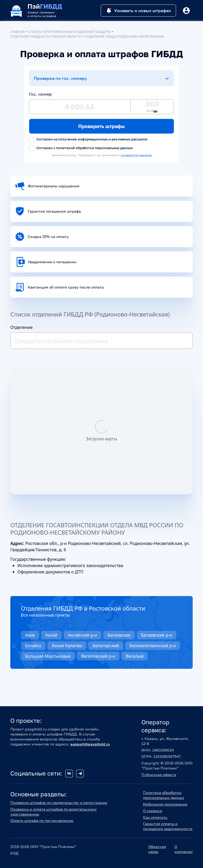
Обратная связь (157, 849)
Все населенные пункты (45, 615)
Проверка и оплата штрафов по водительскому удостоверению (54, 812)
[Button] (186, 11)
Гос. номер (40, 94)
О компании (184, 849)
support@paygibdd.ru (90, 744)
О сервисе (153, 811)
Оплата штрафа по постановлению (42, 820)
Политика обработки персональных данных (164, 795)
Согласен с (81, 148)
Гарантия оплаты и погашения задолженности (168, 826)
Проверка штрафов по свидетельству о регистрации (59, 803)
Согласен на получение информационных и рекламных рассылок (88, 140)
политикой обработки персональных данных (94, 148)
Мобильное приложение (165, 804)
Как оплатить (155, 817)
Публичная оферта (159, 775)
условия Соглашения (136, 155)
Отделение (21, 327)
